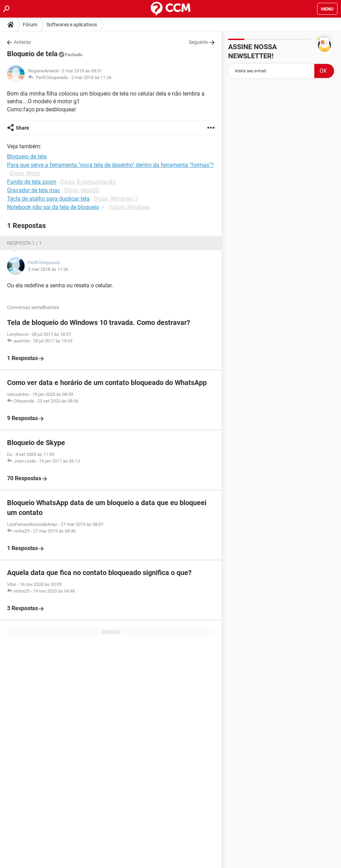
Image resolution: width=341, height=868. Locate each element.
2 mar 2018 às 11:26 (91, 77)
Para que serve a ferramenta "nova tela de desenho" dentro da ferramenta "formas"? (110, 165)
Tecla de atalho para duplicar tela (48, 199)
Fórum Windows (130, 207)
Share (22, 128)
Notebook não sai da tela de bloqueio (53, 207)
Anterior (22, 42)
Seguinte (198, 42)
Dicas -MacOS (82, 190)
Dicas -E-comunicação (88, 182)
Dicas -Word (25, 173)
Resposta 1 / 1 (24, 243)
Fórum (30, 25)
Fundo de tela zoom (32, 182)
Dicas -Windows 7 (116, 199)
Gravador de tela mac (34, 190)
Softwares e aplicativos (72, 25)
